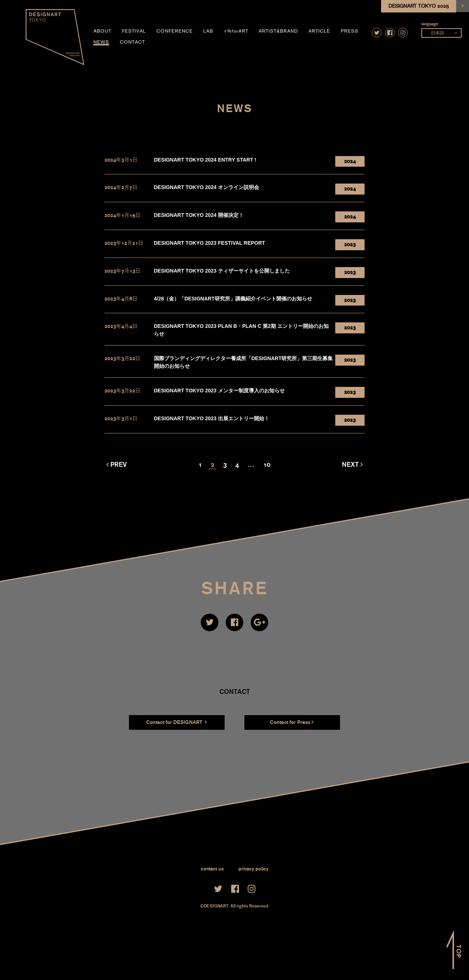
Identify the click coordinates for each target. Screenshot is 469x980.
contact (132, 42)
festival (134, 31)
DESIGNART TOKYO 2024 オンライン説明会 (206, 187)
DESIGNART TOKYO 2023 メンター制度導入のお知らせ (219, 391)
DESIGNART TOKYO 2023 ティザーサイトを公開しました (222, 271)
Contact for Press (292, 722)
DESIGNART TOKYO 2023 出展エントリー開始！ (212, 418)
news (101, 42)
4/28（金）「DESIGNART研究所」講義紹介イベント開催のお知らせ (233, 299)
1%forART (236, 31)
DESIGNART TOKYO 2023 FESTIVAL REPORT (209, 243)
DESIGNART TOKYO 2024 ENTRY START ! (205, 160)
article (319, 31)
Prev (119, 465)
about (102, 31)
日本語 (437, 33)
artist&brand (278, 31)
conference (175, 31)
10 (267, 465)
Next (350, 465)
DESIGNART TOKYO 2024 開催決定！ (199, 215)
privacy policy (253, 869)
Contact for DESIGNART (176, 722)
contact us (212, 869)
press (350, 31)
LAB (208, 31)
